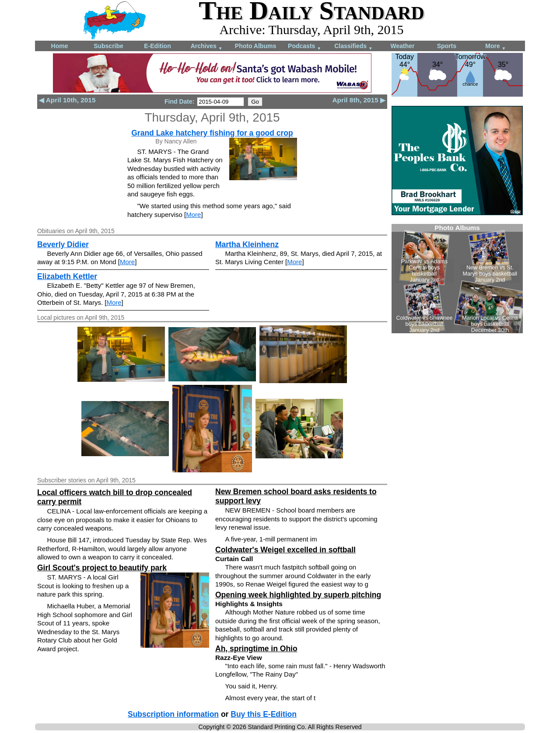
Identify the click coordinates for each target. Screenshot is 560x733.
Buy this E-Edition (264, 714)
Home (60, 46)
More (495, 47)
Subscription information (173, 714)
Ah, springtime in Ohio (256, 649)
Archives (207, 47)
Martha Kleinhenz (247, 244)
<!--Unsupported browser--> (457, 279)
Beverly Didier (63, 244)
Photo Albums (255, 46)
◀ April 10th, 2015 (67, 100)
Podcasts (304, 47)
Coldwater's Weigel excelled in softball (285, 550)
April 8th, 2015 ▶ (359, 100)
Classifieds (353, 47)
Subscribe (108, 46)
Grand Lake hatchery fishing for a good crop (212, 133)
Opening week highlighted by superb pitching (298, 595)
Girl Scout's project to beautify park (102, 568)
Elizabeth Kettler (67, 276)
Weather (403, 46)
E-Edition (157, 46)
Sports (447, 46)
